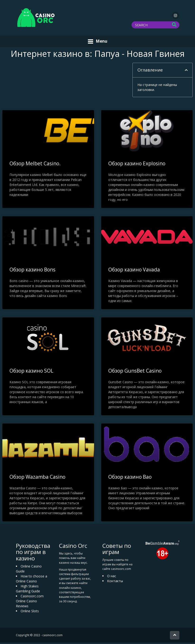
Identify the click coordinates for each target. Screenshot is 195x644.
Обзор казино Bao (130, 478)
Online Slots (30, 612)
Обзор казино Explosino (137, 165)
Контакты (115, 582)
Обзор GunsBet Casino (135, 372)
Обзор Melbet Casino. (35, 165)
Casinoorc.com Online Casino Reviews (30, 602)
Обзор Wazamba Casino (37, 478)
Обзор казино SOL (31, 372)
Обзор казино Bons (32, 271)
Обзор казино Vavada (134, 271)
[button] (186, 72)
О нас (112, 577)
